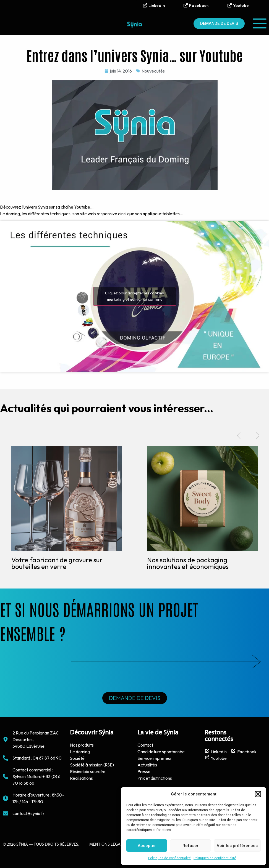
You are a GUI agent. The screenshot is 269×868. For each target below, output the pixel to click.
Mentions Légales (108, 845)
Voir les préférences (237, 846)
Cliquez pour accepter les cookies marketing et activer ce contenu (134, 296)
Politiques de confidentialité (169, 858)
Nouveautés (153, 71)
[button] (258, 794)
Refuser (190, 846)
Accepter (147, 846)
